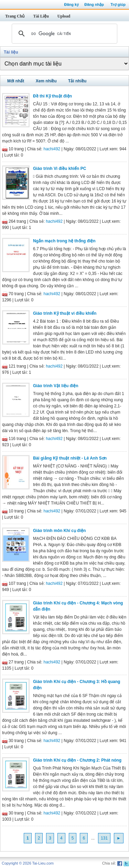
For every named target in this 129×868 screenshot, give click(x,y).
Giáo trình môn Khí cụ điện (59, 531)
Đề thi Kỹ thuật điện (52, 96)
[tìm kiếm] (63, 34)
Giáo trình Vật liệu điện (56, 386)
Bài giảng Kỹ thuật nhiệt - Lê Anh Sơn (70, 458)
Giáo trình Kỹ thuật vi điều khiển (65, 313)
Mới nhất (16, 81)
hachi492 (52, 149)
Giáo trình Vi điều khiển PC (60, 169)
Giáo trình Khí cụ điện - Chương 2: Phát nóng (77, 760)
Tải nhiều (77, 81)
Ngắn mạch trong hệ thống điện (64, 241)
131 (104, 838)
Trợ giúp (118, 4)
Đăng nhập (94, 4)
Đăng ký (71, 4)
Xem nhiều (46, 81)
